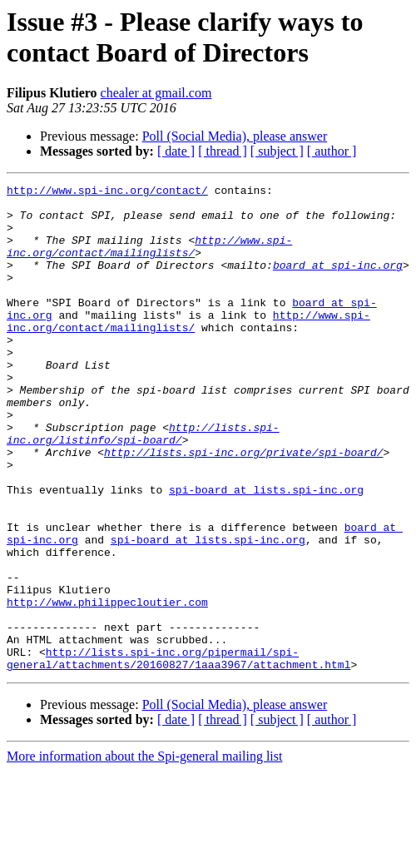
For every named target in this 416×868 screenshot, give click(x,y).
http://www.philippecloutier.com (107, 687)
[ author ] (332, 151)
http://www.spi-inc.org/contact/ (107, 192)
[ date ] (176, 151)
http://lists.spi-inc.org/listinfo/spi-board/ (143, 484)
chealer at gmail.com (156, 93)
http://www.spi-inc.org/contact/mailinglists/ (149, 260)
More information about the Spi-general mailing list (144, 853)
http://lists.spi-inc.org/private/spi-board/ (243, 507)
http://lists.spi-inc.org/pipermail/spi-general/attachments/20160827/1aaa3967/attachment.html (178, 754)
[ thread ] (223, 151)
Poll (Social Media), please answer (235, 136)
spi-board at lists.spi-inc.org (266, 552)
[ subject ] (277, 151)
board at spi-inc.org (338, 282)
